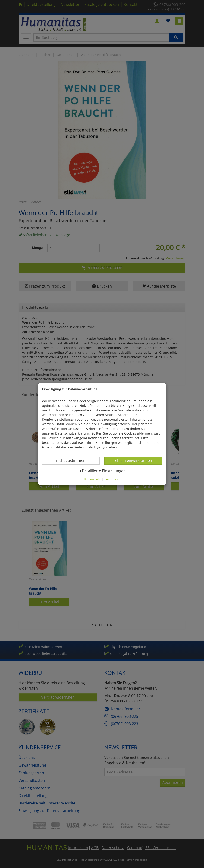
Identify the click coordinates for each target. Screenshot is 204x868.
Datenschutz (92, 479)
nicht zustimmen (74, 460)
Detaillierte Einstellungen (102, 471)
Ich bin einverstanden (133, 460)
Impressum (113, 479)
